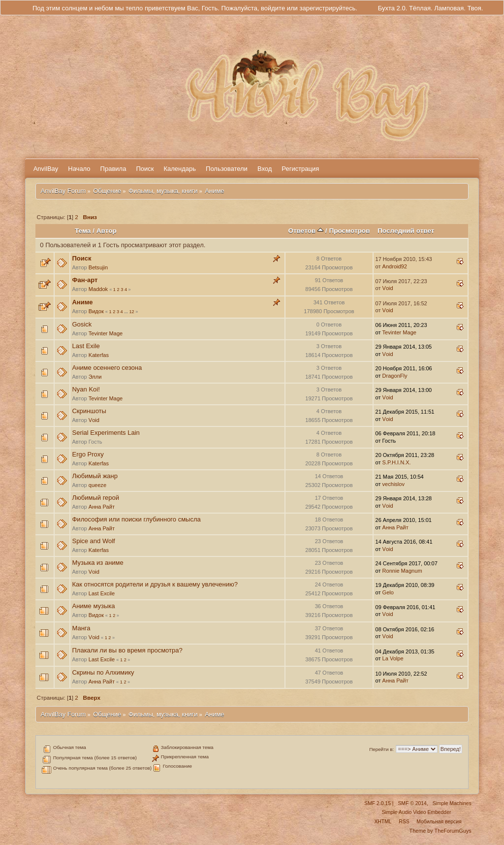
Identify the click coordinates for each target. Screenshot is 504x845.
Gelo (388, 592)
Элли (95, 377)
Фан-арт (85, 280)
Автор (107, 231)
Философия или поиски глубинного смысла (136, 519)
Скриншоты (89, 411)
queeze (97, 485)
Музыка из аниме (97, 563)
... (126, 312)
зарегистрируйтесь (327, 8)
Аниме (82, 302)
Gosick (82, 324)
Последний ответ (406, 231)
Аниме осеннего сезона (107, 368)
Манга (81, 628)
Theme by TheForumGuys (441, 831)
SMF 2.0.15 (378, 803)
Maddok (98, 289)
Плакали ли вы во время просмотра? (127, 650)
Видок (96, 311)
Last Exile (86, 346)
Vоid (388, 288)
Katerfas (99, 355)
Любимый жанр (94, 476)
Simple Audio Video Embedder (417, 812)
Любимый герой (95, 498)
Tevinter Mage (106, 333)
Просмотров (349, 231)
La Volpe (393, 658)
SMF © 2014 (412, 803)
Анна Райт (102, 507)
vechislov (394, 484)
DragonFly (395, 376)
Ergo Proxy (88, 454)
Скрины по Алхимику (103, 672)
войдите (273, 8)
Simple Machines (452, 803)
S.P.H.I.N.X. (397, 462)
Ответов (306, 231)
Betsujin (98, 267)
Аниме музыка (93, 606)
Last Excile (102, 593)
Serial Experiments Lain (106, 433)
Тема (83, 231)
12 (131, 312)
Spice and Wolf (93, 541)
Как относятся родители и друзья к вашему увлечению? (155, 584)
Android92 (395, 266)
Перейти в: (381, 749)
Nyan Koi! (86, 389)
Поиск (81, 258)
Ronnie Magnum (402, 571)
